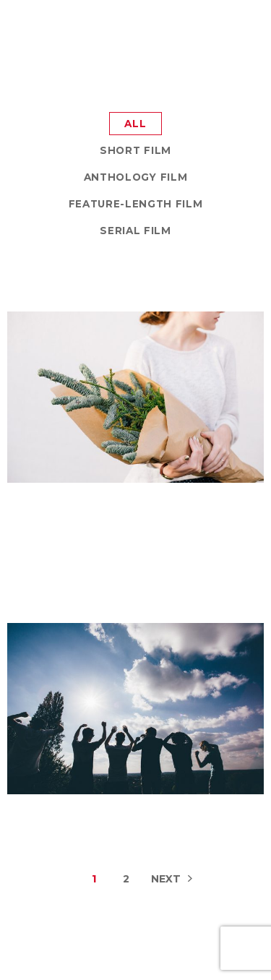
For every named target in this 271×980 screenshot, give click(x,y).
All (135, 124)
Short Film (135, 150)
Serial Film (135, 231)
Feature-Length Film (136, 204)
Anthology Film (135, 177)
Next (166, 879)
